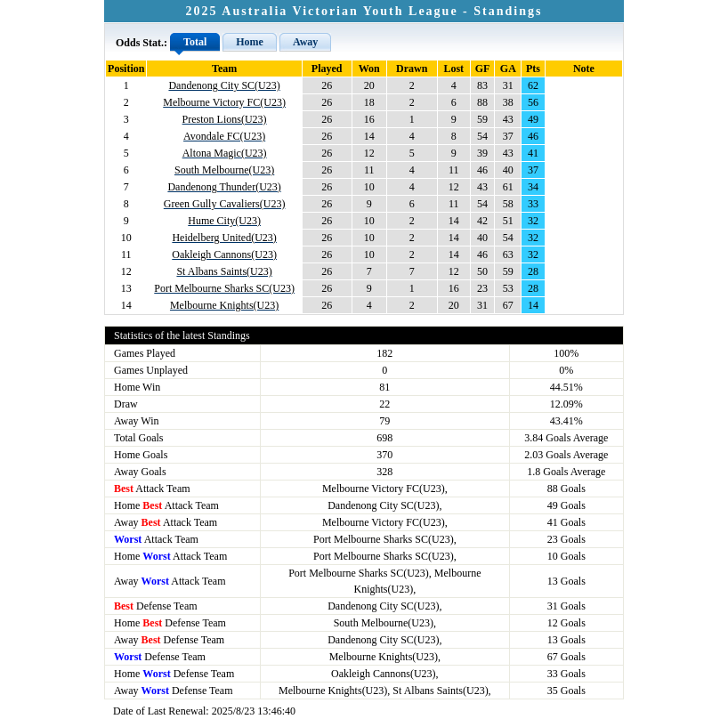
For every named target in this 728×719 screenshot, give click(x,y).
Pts (533, 69)
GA (508, 69)
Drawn (412, 69)
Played (327, 69)
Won (369, 69)
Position (126, 69)
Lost (453, 69)
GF (483, 69)
